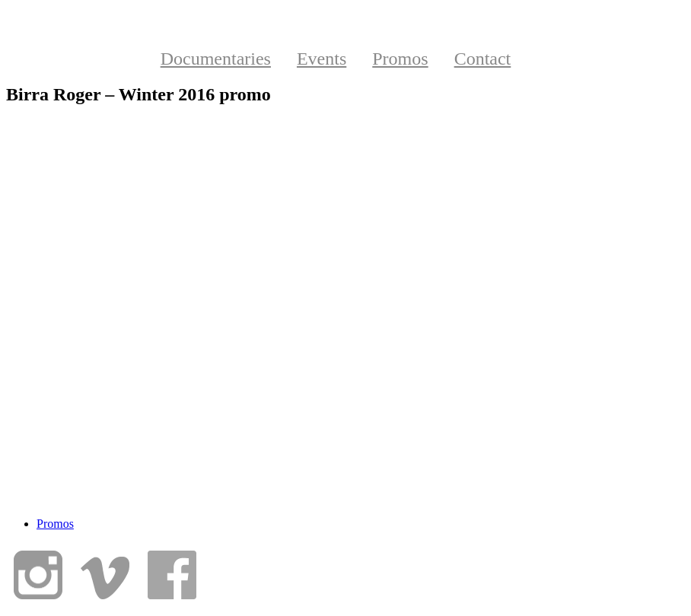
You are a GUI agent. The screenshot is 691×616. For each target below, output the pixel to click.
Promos (400, 59)
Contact (483, 59)
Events (322, 59)
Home (97, 59)
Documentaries (216, 59)
